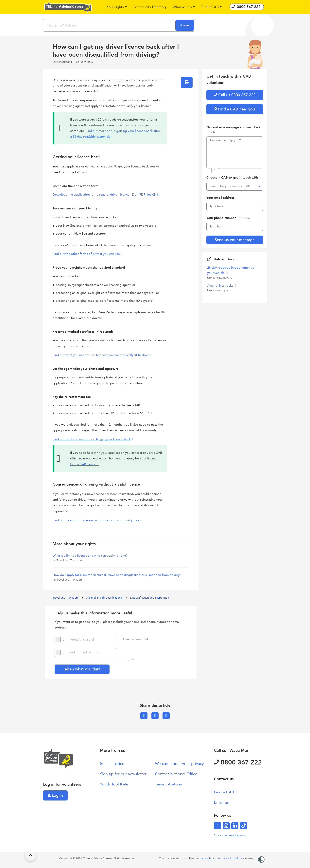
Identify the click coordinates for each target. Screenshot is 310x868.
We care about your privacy (179, 764)
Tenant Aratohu (169, 784)
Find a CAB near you (85, 464)
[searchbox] (110, 25)
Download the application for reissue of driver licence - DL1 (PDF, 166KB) (104, 195)
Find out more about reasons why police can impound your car (98, 520)
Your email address (220, 198)
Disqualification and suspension (150, 598)
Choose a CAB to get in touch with (232, 178)
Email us (221, 802)
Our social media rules (230, 835)
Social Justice (112, 764)
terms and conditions (232, 858)
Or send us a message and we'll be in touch (234, 130)
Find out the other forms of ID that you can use (86, 254)
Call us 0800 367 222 (235, 95)
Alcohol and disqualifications (104, 598)
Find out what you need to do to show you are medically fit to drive (101, 355)
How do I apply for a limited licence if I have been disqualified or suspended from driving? (117, 575)
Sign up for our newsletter (123, 774)
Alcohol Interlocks (221, 286)
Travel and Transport (66, 598)
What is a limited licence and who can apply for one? (90, 556)
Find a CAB (224, 792)
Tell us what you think (82, 669)
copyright (206, 858)
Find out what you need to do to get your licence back (92, 439)
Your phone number (228, 218)
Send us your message (235, 240)
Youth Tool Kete (114, 784)
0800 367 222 (238, 762)
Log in (55, 795)
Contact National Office (176, 774)
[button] (117, 7)
